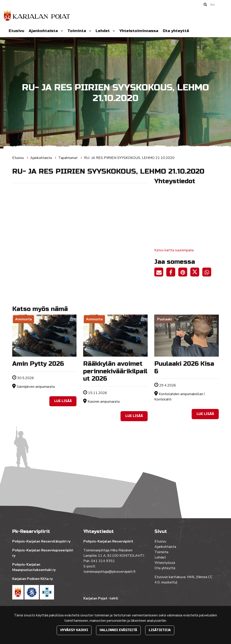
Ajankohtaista (44, 31)
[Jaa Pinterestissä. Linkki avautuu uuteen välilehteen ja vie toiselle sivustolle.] (184, 273)
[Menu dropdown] (61, 31)
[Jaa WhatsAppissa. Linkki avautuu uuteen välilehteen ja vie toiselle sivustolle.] (208, 273)
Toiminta (77, 31)
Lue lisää (63, 401)
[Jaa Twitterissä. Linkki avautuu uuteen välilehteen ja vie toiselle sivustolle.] (196, 273)
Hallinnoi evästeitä (118, 630)
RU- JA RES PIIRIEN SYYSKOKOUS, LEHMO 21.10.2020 (129, 158)
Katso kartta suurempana (174, 250)
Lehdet (103, 31)
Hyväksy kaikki (74, 630)
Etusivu (16, 31)
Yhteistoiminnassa (139, 31)
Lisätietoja (160, 630)
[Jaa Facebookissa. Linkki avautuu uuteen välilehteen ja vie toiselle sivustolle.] (172, 273)
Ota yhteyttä (176, 31)
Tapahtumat (68, 158)
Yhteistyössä (165, 563)
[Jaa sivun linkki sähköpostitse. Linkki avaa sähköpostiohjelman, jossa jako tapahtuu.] (160, 273)
